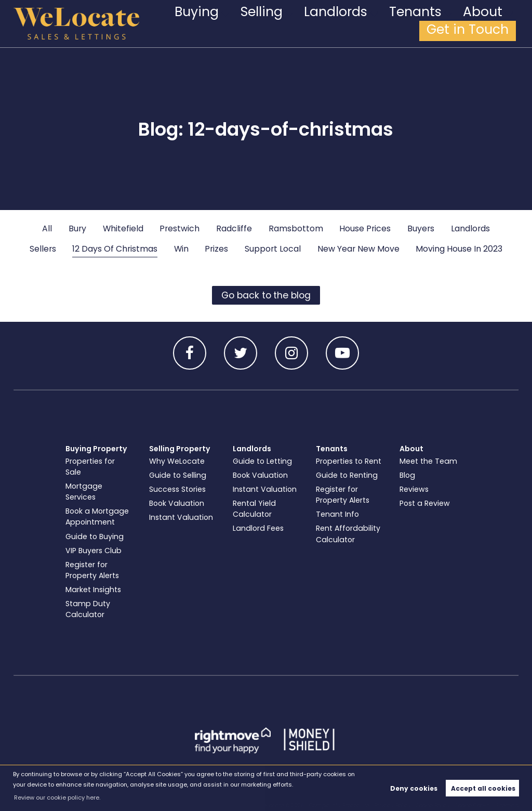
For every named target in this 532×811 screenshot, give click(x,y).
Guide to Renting (347, 475)
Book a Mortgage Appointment (97, 516)
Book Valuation (177, 503)
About (419, 24)
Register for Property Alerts (92, 570)
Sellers (43, 249)
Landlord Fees (258, 528)
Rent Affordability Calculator (348, 534)
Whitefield (123, 228)
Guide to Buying (95, 537)
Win (181, 249)
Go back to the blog (266, 295)
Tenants (368, 24)
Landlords (310, 24)
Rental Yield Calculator (254, 509)
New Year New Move (358, 249)
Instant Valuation (181, 517)
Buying (208, 24)
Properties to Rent (349, 461)
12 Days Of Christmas (115, 249)
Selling (256, 24)
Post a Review (425, 503)
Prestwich (179, 228)
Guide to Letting (262, 461)
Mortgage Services (84, 492)
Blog (407, 475)
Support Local (273, 249)
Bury (77, 228)
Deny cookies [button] (414, 788)
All (47, 228)
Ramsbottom (296, 228)
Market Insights (93, 590)
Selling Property (180, 449)
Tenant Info (337, 514)
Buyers (421, 228)
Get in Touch (483, 24)
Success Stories (177, 489)
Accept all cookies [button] (483, 788)
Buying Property (96, 449)
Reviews (414, 489)
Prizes (216, 249)
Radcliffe (234, 228)
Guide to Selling (178, 475)
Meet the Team (428, 461)
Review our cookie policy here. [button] (57, 797)
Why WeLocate (177, 461)
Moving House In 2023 (459, 249)
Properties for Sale (90, 467)
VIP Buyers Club (94, 551)
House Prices (365, 228)
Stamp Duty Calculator (88, 609)
